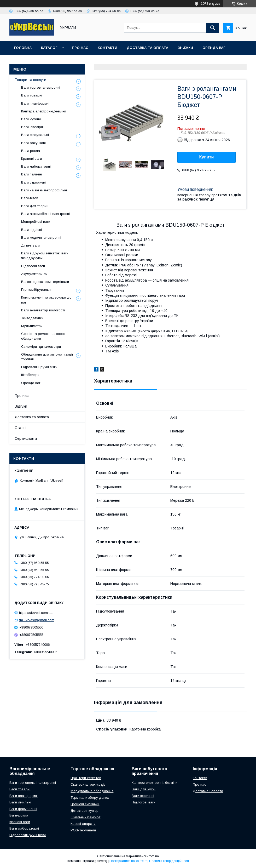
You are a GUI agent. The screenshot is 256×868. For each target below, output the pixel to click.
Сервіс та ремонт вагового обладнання (43, 336)
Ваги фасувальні (35, 135)
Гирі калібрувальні (36, 290)
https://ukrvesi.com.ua (36, 612)
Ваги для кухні (144, 789)
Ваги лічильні (20, 802)
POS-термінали (83, 830)
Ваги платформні (35, 103)
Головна (23, 48)
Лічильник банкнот (85, 817)
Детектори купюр (85, 811)
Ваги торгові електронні (41, 87)
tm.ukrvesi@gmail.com (37, 620)
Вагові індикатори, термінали (45, 282)
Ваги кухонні (31, 119)
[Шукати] (213, 28)
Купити (207, 157)
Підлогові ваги (33, 266)
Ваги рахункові (33, 143)
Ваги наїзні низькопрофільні (44, 190)
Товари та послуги (30, 80)
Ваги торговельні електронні (33, 783)
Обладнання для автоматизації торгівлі (47, 357)
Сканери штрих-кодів (88, 784)
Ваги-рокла (31, 151)
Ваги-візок (30, 198)
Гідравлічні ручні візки (39, 367)
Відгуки (21, 406)
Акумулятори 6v (34, 274)
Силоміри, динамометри (41, 347)
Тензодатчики (32, 318)
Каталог (49, 48)
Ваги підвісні (31, 230)
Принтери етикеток (86, 778)
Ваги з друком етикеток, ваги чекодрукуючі (45, 256)
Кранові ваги (31, 159)
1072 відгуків (211, 4)
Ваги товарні (32, 95)
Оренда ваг (214, 48)
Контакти (107, 48)
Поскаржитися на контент (128, 861)
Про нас (80, 48)
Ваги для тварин (35, 206)
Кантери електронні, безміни (155, 783)
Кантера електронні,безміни (44, 111)
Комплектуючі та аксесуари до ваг (46, 300)
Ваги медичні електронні (41, 238)
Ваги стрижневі (33, 182)
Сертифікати (26, 438)
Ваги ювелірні (32, 127)
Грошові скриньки (85, 804)
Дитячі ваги (30, 245)
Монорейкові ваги (36, 222)
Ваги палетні (31, 174)
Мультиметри (32, 326)
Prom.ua (153, 856)
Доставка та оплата (147, 48)
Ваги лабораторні (36, 166)
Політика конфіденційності (169, 861)
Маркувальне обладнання (92, 791)
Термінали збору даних (90, 798)
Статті (20, 428)
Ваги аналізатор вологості (43, 310)
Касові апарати (83, 824)
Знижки (185, 48)
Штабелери (30, 375)
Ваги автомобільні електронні (45, 214)
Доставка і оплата (208, 791)
